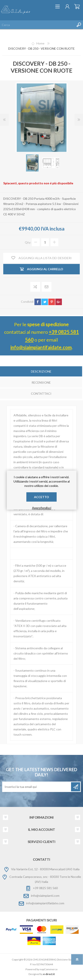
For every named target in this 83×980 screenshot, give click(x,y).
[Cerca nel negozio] (37, 25)
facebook (38, 302)
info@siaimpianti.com (45, 896)
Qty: (28, 242)
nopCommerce (49, 969)
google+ (59, 302)
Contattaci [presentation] (41, 393)
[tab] (41, 372)
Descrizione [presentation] (41, 371)
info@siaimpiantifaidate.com (41, 347)
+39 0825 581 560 (45, 888)
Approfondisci (42, 508)
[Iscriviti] (37, 787)
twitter (45, 302)
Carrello (77, 7)
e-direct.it (49, 974)
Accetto (41, 497)
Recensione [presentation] (41, 382)
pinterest (52, 302)
